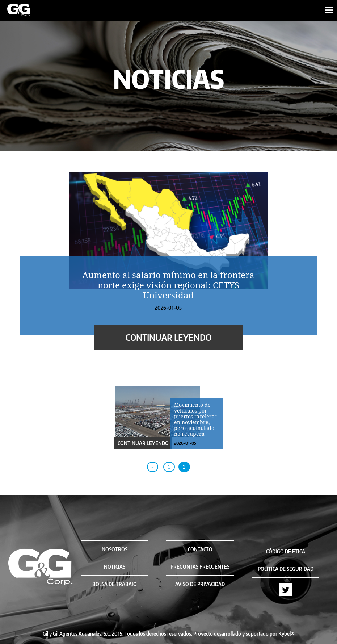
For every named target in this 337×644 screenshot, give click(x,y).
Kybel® (286, 634)
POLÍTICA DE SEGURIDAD (286, 569)
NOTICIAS (115, 567)
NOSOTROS (115, 549)
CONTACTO (200, 549)
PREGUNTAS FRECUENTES (200, 567)
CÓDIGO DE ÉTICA (286, 551)
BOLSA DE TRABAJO (115, 584)
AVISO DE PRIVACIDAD (200, 584)
